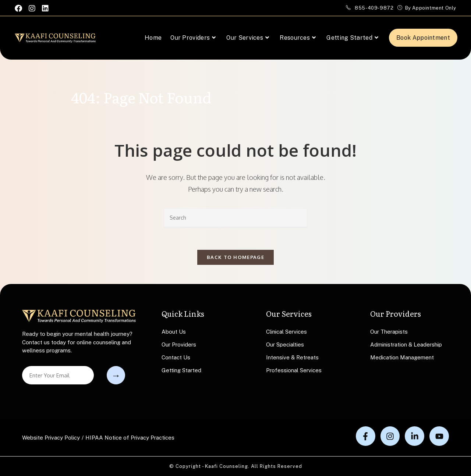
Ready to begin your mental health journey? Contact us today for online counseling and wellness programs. (77, 342)
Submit (116, 375)
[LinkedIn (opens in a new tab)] (45, 8)
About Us (174, 332)
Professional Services (294, 371)
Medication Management (402, 358)
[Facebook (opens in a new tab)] (20, 8)
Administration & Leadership (406, 345)
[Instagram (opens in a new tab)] (32, 8)
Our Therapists (389, 332)
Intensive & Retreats (292, 358)
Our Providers (179, 345)
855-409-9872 (375, 8)
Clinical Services (286, 332)
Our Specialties (285, 345)
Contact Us (176, 358)
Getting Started (181, 371)
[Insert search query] (235, 218)
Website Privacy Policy (51, 438)
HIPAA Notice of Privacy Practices (130, 438)
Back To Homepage (235, 258)
